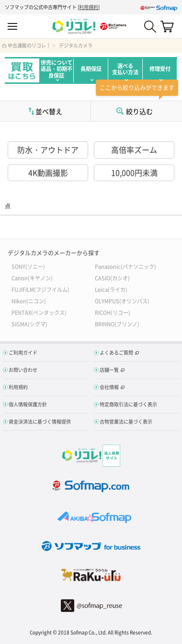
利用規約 (89, 7)
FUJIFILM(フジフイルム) (40, 289)
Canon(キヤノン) (32, 278)
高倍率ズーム (134, 149)
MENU (12, 27)
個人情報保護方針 (28, 404)
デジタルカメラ (76, 46)
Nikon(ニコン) (29, 301)
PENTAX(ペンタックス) (39, 312)
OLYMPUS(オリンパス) (122, 301)
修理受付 (160, 69)
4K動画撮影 (48, 172)
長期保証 (91, 69)
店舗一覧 (109, 370)
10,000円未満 (134, 172)
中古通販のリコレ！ (29, 46)
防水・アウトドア (48, 149)
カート (167, 26)
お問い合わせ (23, 370)
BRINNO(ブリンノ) (117, 324)
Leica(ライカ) (111, 289)
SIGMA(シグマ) (29, 324)
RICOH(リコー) (113, 312)
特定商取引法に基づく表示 (128, 404)
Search (150, 27)
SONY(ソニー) (28, 266)
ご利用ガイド (23, 352)
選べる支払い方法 (125, 69)
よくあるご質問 (116, 352)
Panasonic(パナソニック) (125, 266)
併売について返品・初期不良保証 (57, 69)
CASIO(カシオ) (112, 278)
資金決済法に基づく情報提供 (40, 421)
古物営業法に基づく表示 (126, 421)
